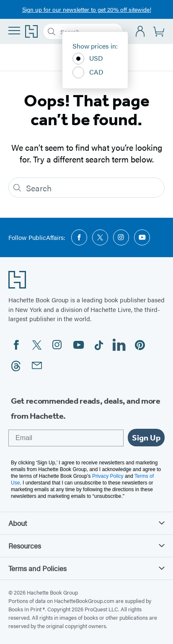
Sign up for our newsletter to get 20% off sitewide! (87, 9)
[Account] (141, 32)
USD (88, 59)
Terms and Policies (86, 568)
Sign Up (146, 438)
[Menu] (14, 31)
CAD (88, 72)
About (86, 523)
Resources (86, 546)
